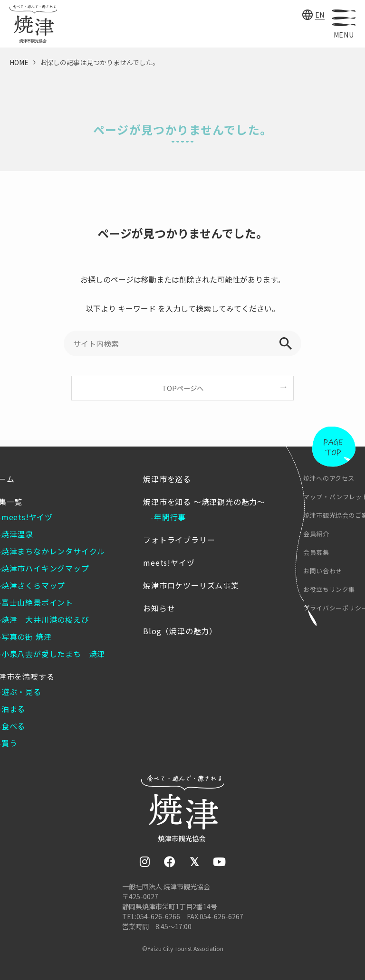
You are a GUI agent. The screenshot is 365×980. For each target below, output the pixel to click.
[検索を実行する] (286, 343)
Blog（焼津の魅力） (180, 631)
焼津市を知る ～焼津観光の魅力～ (204, 502)
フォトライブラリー (179, 540)
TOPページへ (183, 388)
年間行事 (170, 517)
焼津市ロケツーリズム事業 (191, 585)
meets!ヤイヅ (169, 562)
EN (320, 15)
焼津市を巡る (167, 479)
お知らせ (159, 608)
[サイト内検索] (182, 343)
